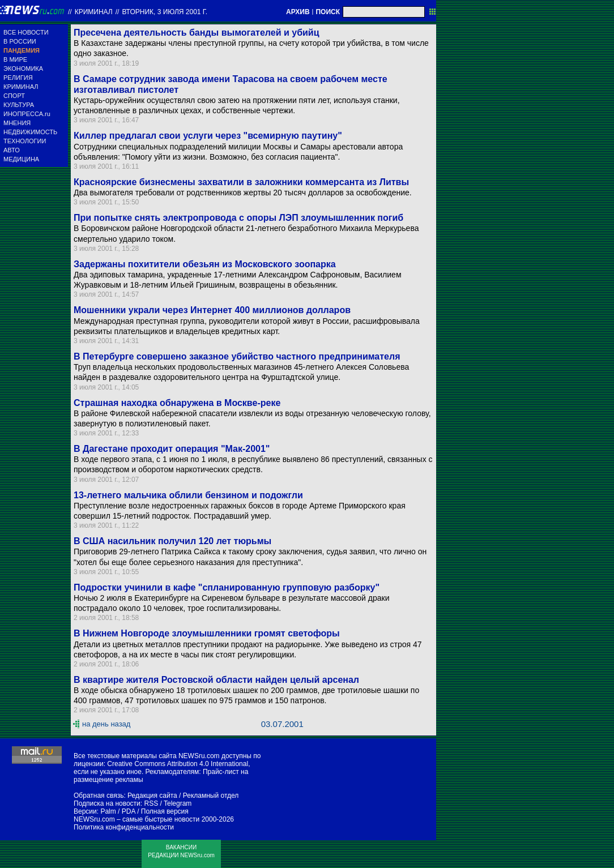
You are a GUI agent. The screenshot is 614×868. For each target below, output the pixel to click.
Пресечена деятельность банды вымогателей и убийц (197, 33)
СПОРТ (14, 96)
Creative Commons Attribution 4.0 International (178, 764)
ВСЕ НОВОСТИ (26, 32)
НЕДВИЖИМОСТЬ (30, 132)
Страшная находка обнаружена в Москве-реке (177, 403)
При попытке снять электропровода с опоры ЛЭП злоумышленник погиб (238, 218)
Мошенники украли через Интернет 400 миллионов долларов (212, 310)
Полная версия (165, 811)
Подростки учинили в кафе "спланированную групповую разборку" (227, 587)
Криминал (94, 12)
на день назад (106, 724)
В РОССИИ (20, 41)
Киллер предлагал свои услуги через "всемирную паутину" (208, 136)
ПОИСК (328, 12)
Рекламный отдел (211, 796)
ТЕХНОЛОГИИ (25, 141)
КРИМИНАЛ (21, 87)
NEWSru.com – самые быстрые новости (137, 819)
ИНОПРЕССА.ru (27, 114)
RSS (151, 803)
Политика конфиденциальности (124, 827)
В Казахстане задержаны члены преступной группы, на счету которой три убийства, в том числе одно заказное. (251, 48)
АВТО (12, 150)
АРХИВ (298, 12)
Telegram (178, 803)
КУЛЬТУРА (19, 105)
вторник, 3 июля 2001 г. (165, 12)
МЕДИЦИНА (21, 159)
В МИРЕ (15, 59)
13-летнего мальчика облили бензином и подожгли (188, 495)
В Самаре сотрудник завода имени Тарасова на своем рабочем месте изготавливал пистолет (231, 84)
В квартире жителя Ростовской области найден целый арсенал (216, 680)
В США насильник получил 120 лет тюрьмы (172, 541)
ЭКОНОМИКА (23, 69)
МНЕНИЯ (17, 123)
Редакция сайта (152, 796)
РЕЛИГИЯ (18, 78)
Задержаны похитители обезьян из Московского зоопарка (205, 264)
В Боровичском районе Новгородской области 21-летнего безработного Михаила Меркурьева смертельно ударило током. (246, 233)
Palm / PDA (118, 811)
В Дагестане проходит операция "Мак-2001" (172, 449)
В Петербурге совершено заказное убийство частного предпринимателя (237, 356)
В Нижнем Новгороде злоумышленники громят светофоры (207, 633)
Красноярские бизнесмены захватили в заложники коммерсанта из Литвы (241, 182)
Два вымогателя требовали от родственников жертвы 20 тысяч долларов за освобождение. (243, 193)
